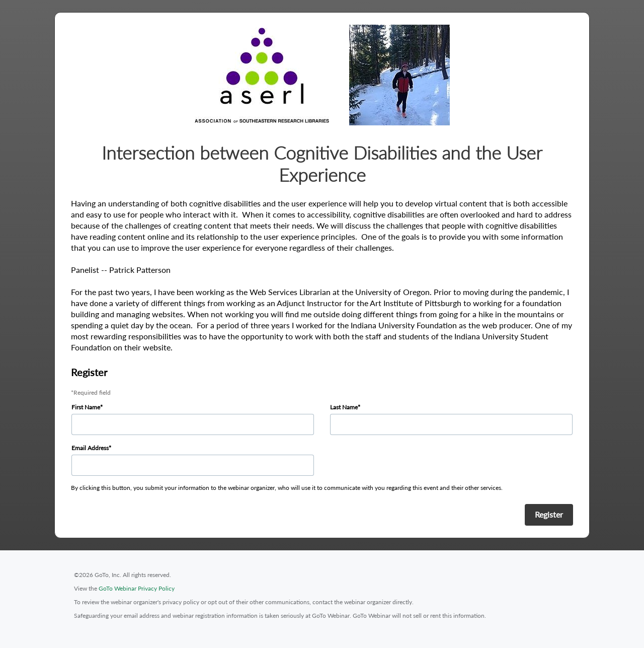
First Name (86, 407)
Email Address (90, 448)
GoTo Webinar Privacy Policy (137, 588)
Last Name (344, 407)
